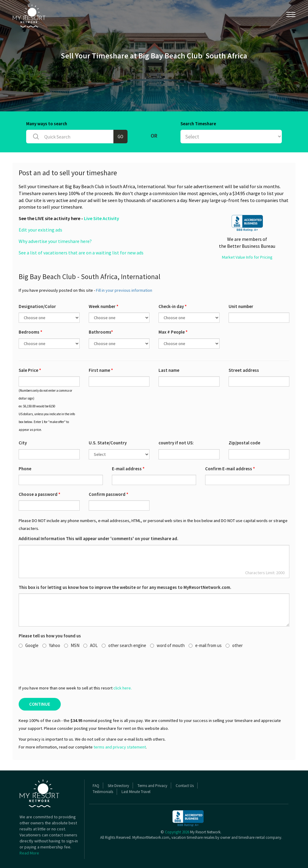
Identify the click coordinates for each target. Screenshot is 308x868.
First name (101, 370)
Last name (169, 370)
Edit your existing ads (40, 230)
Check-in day (173, 306)
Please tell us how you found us (50, 636)
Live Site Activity (102, 218)
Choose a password (40, 494)
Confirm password (109, 494)
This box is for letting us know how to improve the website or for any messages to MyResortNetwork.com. (125, 587)
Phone (25, 469)
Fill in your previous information (124, 290)
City (23, 443)
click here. (123, 688)
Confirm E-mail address (230, 469)
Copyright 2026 (177, 832)
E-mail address (128, 469)
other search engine (124, 645)
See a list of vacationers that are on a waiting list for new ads (81, 253)
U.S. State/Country (108, 443)
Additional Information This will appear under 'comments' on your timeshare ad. (99, 538)
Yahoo (51, 645)
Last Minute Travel (136, 792)
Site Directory (118, 786)
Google (29, 645)
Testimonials (103, 792)
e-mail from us (205, 645)
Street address (244, 370)
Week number (104, 306)
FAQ (96, 786)
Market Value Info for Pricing (247, 257)
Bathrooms (101, 332)
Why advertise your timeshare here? (55, 241)
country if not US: (176, 443)
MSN (72, 645)
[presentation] (64, 666)
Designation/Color (37, 306)
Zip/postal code (244, 443)
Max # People (173, 332)
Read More (29, 853)
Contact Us (185, 786)
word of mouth (167, 645)
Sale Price (30, 370)
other (234, 645)
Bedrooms (31, 332)
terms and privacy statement (120, 747)
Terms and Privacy (152, 786)
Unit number (241, 306)
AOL (91, 645)
